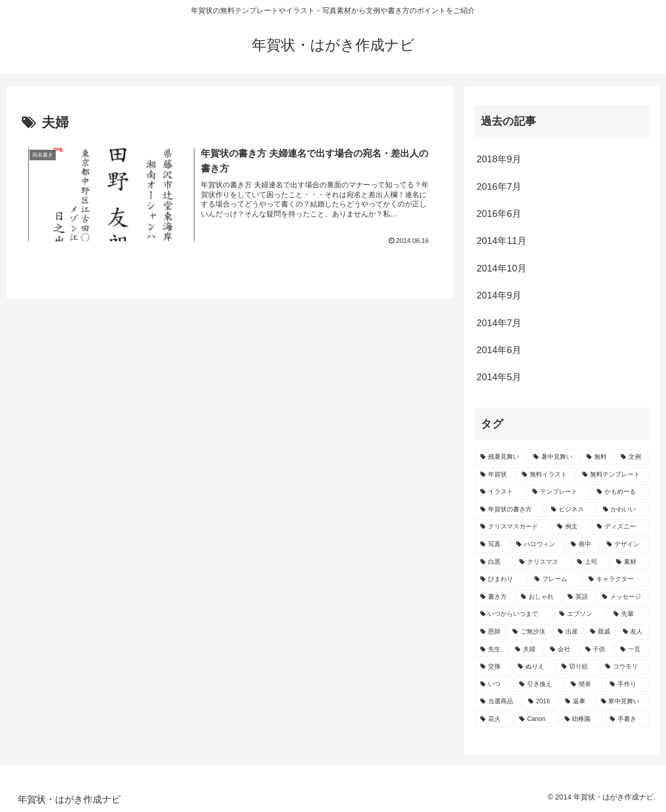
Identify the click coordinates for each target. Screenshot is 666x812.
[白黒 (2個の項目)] (494, 562)
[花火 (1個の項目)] (494, 719)
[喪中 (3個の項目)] (583, 545)
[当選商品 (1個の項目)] (498, 702)
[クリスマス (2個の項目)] (542, 562)
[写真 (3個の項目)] (492, 545)
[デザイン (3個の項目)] (625, 545)
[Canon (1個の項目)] (536, 719)
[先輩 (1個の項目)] (629, 614)
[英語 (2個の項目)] (579, 597)
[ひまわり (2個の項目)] (502, 579)
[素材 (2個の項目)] (630, 562)
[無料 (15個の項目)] (598, 457)
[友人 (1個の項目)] (633, 632)
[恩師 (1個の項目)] (491, 632)
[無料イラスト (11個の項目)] (546, 475)
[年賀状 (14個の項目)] (495, 475)
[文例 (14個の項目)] (632, 457)
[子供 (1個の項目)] (597, 650)
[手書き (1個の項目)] (627, 719)
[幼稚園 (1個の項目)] (581, 719)
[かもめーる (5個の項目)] (620, 492)
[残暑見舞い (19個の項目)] (501, 457)
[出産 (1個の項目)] (568, 632)
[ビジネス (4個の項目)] (571, 510)
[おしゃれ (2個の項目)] (539, 597)
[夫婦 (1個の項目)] (527, 650)
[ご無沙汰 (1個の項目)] (529, 632)
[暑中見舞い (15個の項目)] (554, 457)
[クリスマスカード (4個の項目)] (513, 527)
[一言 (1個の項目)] (632, 650)
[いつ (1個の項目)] (494, 685)
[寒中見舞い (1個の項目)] (622, 702)
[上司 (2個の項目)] (591, 562)
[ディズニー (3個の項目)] (620, 527)
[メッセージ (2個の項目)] (623, 597)
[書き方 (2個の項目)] (495, 597)
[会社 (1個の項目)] (562, 650)
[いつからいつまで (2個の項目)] (514, 614)
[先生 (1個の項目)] (492, 650)
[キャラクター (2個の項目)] (616, 579)
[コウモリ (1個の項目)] (624, 667)
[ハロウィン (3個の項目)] (538, 545)
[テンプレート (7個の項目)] (559, 492)
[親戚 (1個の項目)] (600, 632)
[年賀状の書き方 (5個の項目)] (510, 510)
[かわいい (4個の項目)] (623, 510)
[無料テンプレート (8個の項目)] (613, 475)
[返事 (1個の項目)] (577, 702)
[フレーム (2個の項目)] (556, 579)
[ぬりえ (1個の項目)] (534, 667)
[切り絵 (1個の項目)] (578, 667)
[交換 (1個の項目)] (493, 667)
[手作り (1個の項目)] (627, 685)
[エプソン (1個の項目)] (581, 614)
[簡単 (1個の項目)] (585, 685)
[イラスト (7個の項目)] (501, 492)
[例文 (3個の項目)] (571, 527)
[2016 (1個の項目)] (541, 702)
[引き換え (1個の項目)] (539, 685)
